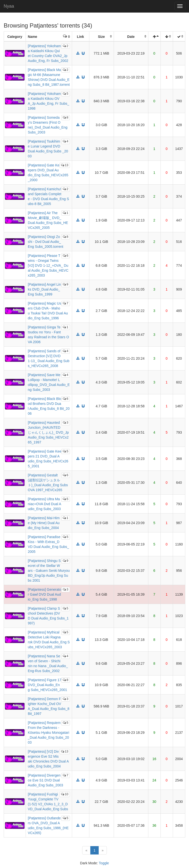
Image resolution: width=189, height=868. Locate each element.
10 (65, 794)
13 (65, 165)
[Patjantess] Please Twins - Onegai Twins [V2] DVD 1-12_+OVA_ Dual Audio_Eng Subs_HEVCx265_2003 (48, 265)
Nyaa (9, 6)
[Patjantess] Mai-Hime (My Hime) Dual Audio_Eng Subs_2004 (44, 523)
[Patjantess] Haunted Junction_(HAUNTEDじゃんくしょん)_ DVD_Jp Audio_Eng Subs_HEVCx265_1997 (48, 432)
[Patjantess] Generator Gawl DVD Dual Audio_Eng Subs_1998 (44, 594)
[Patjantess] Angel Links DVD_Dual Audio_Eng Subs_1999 (44, 289)
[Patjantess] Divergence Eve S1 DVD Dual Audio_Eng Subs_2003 (45, 780)
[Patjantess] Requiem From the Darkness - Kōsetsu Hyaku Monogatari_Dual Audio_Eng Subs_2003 (48, 733)
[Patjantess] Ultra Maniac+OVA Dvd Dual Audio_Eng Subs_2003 (45, 504)
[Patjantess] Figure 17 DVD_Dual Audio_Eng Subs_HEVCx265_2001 (47, 685)
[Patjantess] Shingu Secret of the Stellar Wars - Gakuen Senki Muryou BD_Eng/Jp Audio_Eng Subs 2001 (49, 571)
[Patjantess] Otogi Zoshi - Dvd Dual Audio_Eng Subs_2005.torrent (46, 242)
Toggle (104, 863)
